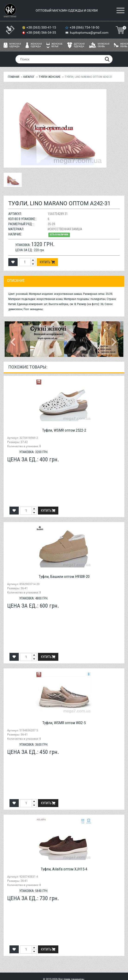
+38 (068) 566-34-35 (42, 33)
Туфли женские (50, 77)
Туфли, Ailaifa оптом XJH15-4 (64, 869)
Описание (16, 281)
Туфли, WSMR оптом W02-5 (64, 723)
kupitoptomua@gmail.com (89, 33)
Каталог (29, 77)
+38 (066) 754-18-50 (85, 27)
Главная (14, 77)
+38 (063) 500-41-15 (42, 27)
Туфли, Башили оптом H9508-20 (64, 576)
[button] (14, 339)
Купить (47, 262)
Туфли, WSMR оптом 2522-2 (64, 430)
